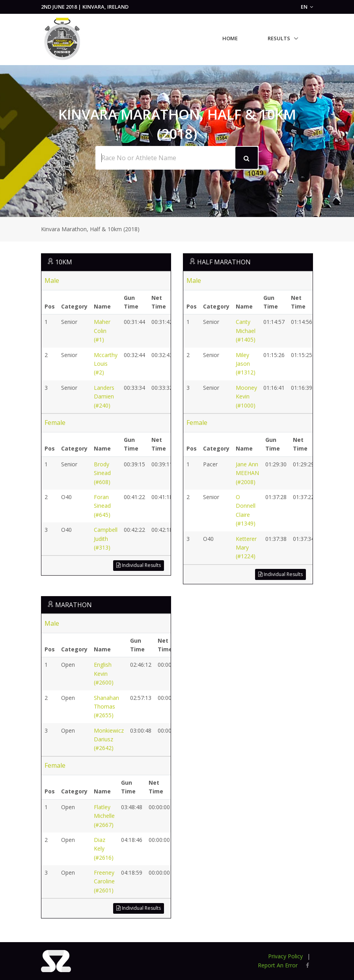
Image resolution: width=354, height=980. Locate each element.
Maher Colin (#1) (102, 331)
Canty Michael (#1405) (246, 331)
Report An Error (278, 965)
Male (52, 281)
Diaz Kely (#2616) (104, 849)
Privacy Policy (285, 956)
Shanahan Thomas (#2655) (106, 707)
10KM (64, 262)
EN (307, 7)
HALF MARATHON (224, 262)
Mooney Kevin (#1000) (246, 396)
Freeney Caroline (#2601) (104, 881)
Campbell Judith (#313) (106, 539)
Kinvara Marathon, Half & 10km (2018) (90, 229)
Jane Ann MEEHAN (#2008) (247, 473)
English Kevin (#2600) (104, 673)
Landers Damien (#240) (104, 396)
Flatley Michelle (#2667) (104, 816)
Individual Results (139, 565)
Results (279, 38)
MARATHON (74, 605)
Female (55, 423)
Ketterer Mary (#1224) (246, 548)
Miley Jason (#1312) (246, 364)
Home (230, 38)
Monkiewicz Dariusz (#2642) (109, 739)
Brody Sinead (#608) (102, 473)
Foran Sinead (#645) (102, 506)
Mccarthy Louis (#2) (106, 364)
